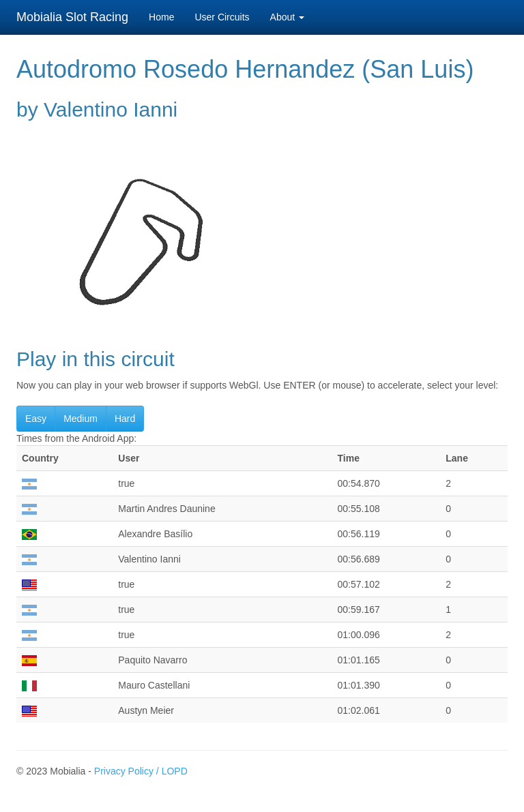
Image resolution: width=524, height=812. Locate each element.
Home (161, 17)
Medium (81, 419)
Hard (125, 419)
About (287, 17)
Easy (36, 419)
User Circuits (222, 17)
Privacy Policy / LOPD (141, 771)
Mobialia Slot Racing (72, 17)
